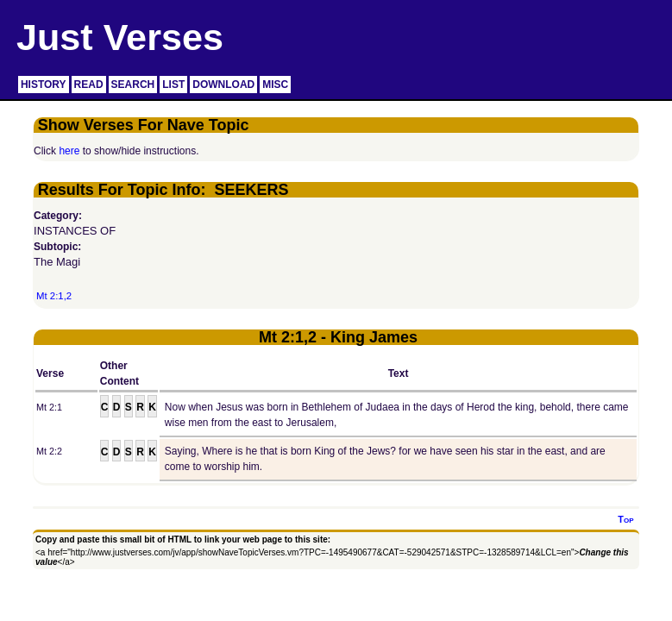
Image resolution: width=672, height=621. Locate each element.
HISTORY (44, 85)
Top (625, 519)
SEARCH (133, 85)
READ (89, 85)
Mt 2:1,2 (54, 296)
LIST (173, 85)
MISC (275, 85)
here (69, 151)
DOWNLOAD (223, 85)
